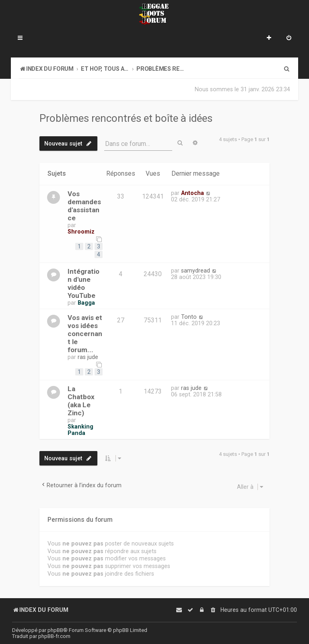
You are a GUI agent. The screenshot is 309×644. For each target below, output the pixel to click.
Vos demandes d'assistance (84, 206)
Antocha (193, 193)
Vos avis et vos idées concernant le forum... (85, 334)
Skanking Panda (80, 430)
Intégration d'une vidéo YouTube (83, 283)
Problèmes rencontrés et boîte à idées (126, 118)
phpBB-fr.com (54, 636)
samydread (196, 271)
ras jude (88, 357)
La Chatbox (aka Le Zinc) (81, 401)
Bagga (86, 303)
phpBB (55, 630)
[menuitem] (289, 39)
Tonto (189, 317)
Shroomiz (81, 232)
